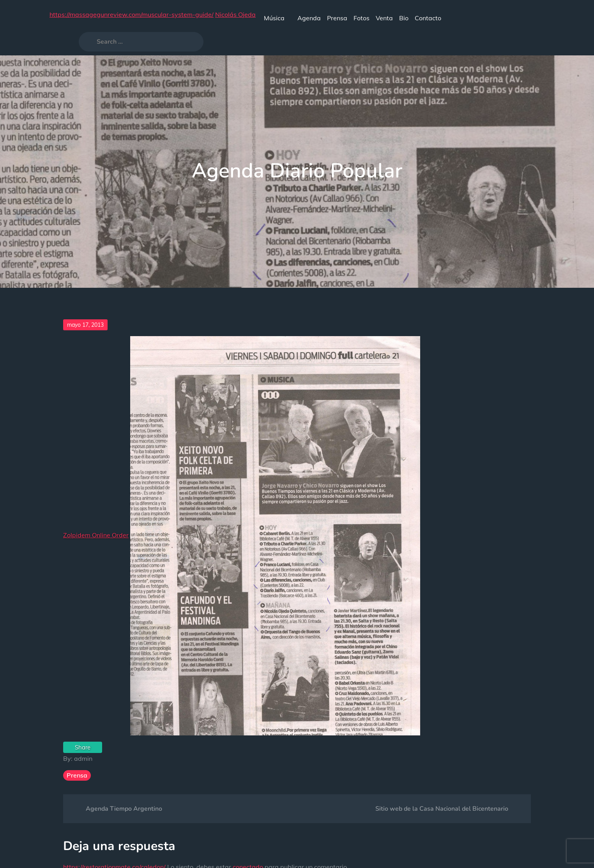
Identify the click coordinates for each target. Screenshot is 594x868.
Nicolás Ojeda (235, 14)
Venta (384, 18)
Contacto (428, 18)
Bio (404, 18)
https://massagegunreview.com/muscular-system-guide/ (132, 14)
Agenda (309, 18)
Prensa (337, 18)
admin (83, 758)
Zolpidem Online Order (96, 535)
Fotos (362, 18)
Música (278, 18)
